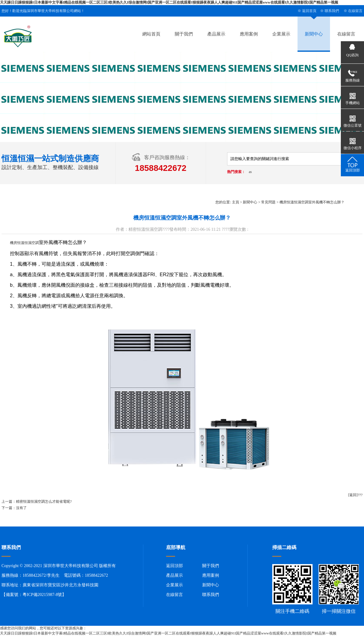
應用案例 (249, 34)
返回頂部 (174, 566)
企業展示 (281, 34)
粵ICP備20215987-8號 (42, 595)
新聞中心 (314, 34)
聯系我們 (332, 11)
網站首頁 (151, 34)
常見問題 (268, 202)
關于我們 (184, 34)
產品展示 (216, 34)
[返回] (353, 495)
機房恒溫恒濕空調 (24, 243)
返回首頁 (309, 11)
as (250, 172)
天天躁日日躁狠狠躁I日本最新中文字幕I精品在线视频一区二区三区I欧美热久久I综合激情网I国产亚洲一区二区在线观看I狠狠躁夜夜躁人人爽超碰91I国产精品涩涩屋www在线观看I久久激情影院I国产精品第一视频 (169, 2)
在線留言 (355, 11)
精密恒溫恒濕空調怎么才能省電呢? (44, 502)
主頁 (236, 202)
